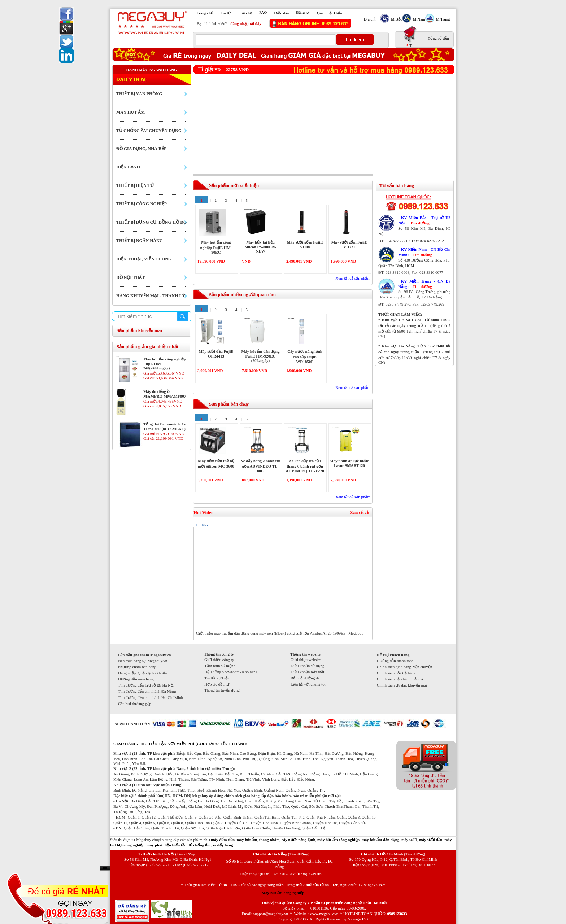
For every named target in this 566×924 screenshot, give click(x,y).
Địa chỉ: (370, 19)
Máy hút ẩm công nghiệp (283, 893)
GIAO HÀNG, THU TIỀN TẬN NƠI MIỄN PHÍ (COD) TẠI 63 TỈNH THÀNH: (180, 744)
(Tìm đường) (186, 854)
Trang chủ (205, 13)
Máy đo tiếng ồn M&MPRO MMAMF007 (165, 394)
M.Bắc (396, 19)
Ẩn (105, 868)
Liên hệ (246, 13)
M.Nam (418, 19)
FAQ (263, 12)
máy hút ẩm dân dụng (381, 840)
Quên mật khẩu (329, 13)
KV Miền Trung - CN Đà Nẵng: (424, 284)
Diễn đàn (281, 13)
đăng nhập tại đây (246, 23)
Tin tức (227, 13)
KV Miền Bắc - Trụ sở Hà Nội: (424, 220)
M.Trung (442, 19)
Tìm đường (419, 223)
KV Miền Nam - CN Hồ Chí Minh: (424, 252)
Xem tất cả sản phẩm (353, 278)
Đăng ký (303, 12)
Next (206, 525)
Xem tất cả (359, 512)
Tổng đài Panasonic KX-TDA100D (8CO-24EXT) (164, 426)
